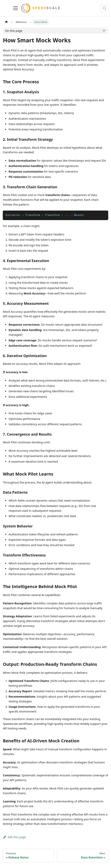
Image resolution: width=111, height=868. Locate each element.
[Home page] (6, 22)
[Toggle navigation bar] (15, 8)
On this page (14, 31)
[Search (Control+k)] (104, 8)
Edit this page (14, 837)
